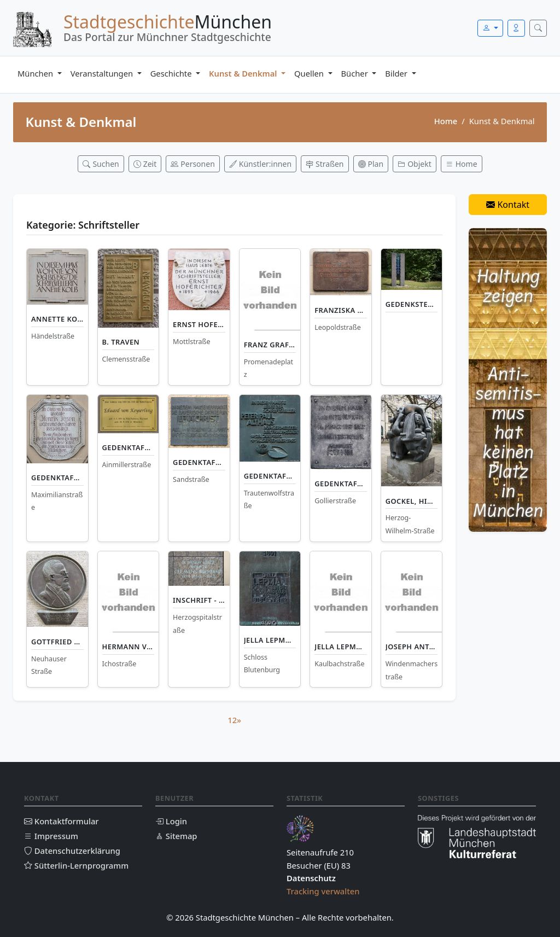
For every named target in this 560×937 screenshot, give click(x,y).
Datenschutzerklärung (72, 851)
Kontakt (508, 205)
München (36, 73)
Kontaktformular (62, 821)
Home (446, 121)
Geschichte (172, 73)
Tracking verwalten (323, 891)
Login (171, 821)
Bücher (356, 73)
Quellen (310, 73)
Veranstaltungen (103, 73)
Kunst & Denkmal (244, 73)
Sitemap (176, 836)
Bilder (397, 73)
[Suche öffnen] (538, 28)
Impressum (51, 836)
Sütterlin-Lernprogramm (76, 865)
